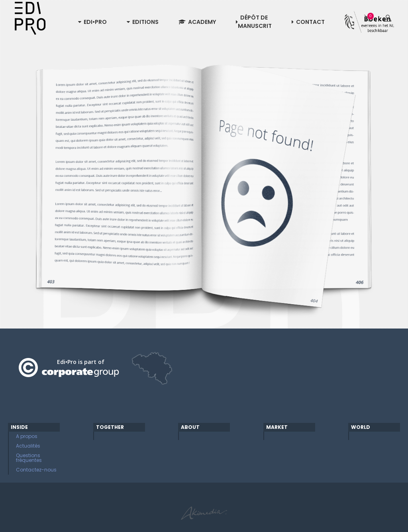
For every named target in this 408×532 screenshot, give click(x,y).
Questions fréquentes (29, 458)
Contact (308, 22)
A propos (27, 436)
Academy (197, 22)
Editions (143, 22)
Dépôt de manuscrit (254, 22)
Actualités (28, 446)
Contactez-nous (36, 470)
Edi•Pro (92, 22)
